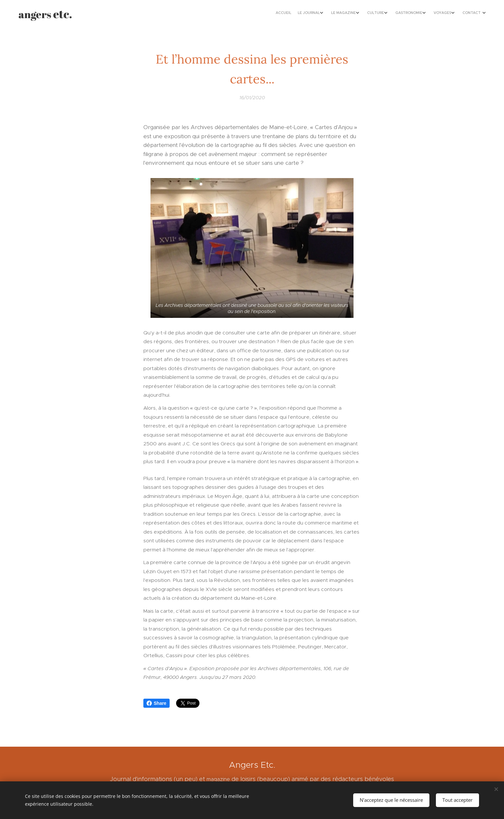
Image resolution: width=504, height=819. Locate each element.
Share (156, 703)
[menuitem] (418, 13)
